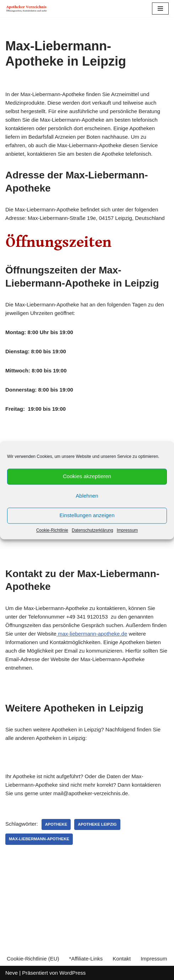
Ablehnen (87, 496)
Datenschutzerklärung (93, 530)
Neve (12, 973)
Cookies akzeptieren (87, 476)
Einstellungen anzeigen (87, 515)
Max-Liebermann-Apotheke (39, 839)
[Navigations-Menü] (160, 9)
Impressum (127, 530)
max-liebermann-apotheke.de (92, 634)
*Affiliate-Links (86, 959)
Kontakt (122, 959)
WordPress (72, 973)
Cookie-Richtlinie (52, 530)
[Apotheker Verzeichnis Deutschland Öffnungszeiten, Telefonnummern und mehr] (27, 9)
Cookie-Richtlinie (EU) (33, 959)
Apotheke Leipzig (97, 824)
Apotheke (56, 824)
